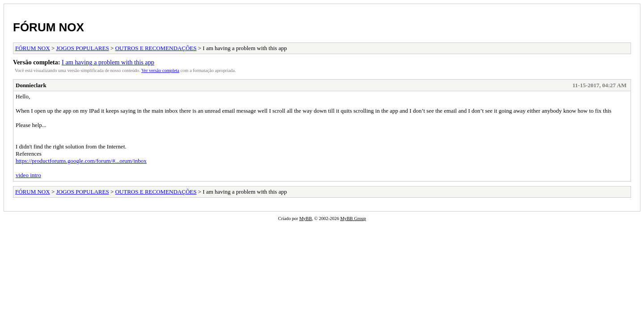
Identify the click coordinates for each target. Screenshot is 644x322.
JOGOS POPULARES (83, 48)
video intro (28, 175)
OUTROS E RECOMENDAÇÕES (156, 48)
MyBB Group (353, 218)
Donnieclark (31, 85)
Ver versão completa (160, 70)
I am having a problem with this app (108, 62)
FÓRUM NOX (49, 27)
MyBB (305, 218)
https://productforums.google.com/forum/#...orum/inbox (81, 161)
